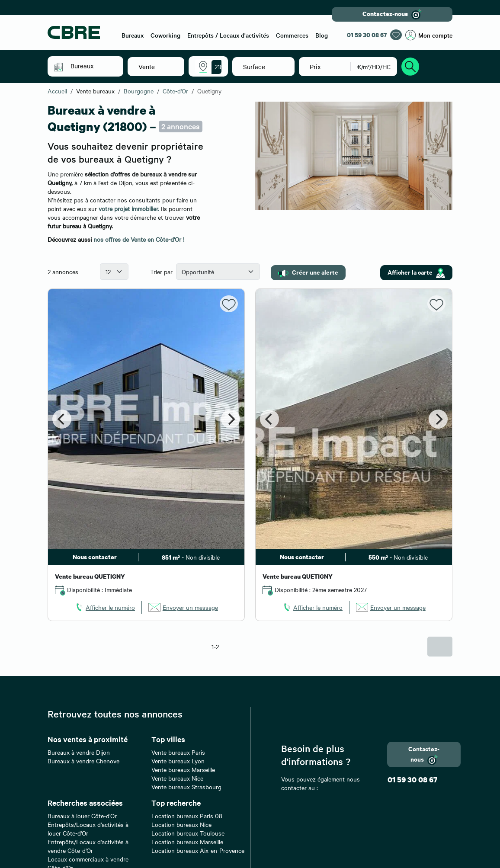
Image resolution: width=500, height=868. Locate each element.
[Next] (231, 419)
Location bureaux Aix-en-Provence (198, 850)
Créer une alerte (308, 272)
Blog (322, 35)
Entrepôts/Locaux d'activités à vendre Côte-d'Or (88, 846)
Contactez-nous (392, 14)
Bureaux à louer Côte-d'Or (82, 816)
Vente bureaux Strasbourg (186, 787)
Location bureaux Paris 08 (187, 816)
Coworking (165, 35)
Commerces (292, 35)
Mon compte (429, 35)
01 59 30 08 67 (367, 35)
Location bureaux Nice (181, 824)
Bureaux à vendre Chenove (83, 761)
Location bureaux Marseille (187, 842)
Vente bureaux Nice (177, 778)
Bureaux (133, 35)
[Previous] (62, 419)
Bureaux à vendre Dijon (79, 752)
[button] (91, 66)
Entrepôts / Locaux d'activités (228, 35)
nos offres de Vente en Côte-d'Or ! (139, 239)
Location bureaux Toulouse (188, 833)
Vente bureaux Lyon (178, 761)
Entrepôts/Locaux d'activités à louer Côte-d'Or (88, 829)
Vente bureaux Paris (178, 752)
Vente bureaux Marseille (183, 769)
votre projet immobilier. (129, 208)
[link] (105, 607)
